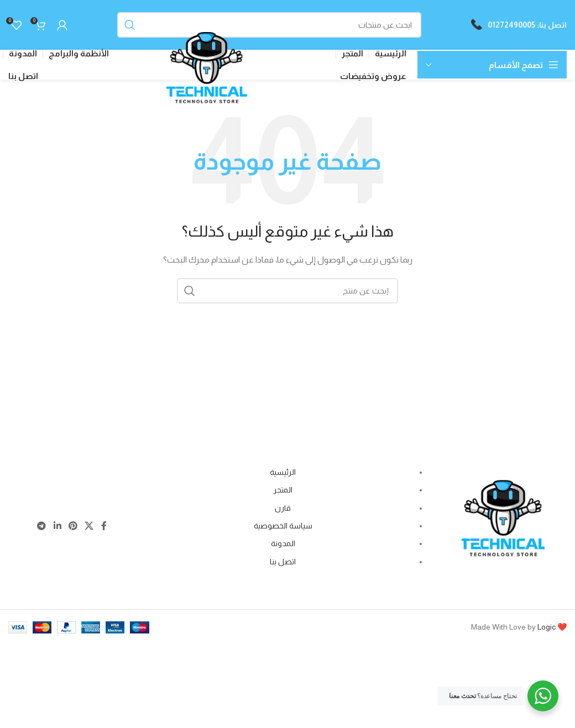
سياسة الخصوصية (283, 529)
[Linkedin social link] (57, 530)
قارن (283, 511)
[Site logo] (207, 78)
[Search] (269, 25)
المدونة (283, 547)
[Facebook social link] (104, 530)
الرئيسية (283, 475)
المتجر (283, 493)
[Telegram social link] (42, 530)
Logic (547, 630)
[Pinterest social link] (73, 530)
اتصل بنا (283, 564)
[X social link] (89, 530)
